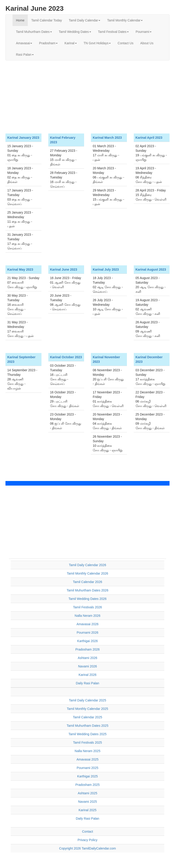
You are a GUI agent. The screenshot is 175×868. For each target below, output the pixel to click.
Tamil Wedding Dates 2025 (87, 734)
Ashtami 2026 (87, 658)
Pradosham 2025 (88, 785)
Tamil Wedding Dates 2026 (87, 599)
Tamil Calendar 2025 (87, 717)
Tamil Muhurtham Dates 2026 (88, 590)
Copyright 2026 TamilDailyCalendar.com (88, 848)
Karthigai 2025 (87, 776)
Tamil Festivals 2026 (88, 607)
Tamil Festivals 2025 (88, 743)
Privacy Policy (87, 840)
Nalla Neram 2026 (88, 616)
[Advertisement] (87, 97)
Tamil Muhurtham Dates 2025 (88, 726)
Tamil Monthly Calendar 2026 (87, 573)
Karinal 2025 (88, 810)
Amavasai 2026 (88, 624)
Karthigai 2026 (87, 641)
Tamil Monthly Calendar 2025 (87, 709)
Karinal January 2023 (23, 138)
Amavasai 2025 (88, 759)
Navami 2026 (88, 666)
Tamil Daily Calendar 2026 (87, 565)
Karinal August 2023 (151, 269)
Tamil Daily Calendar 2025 (87, 700)
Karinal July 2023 (106, 269)
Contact (87, 831)
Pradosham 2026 (88, 649)
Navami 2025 (88, 802)
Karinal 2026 (88, 675)
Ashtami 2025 (87, 793)
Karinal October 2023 (66, 357)
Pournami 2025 (88, 768)
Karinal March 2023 (107, 138)
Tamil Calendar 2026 (87, 582)
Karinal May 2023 (20, 269)
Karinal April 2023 (149, 138)
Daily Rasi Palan (88, 683)
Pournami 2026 (88, 633)
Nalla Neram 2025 (88, 751)
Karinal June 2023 (64, 269)
